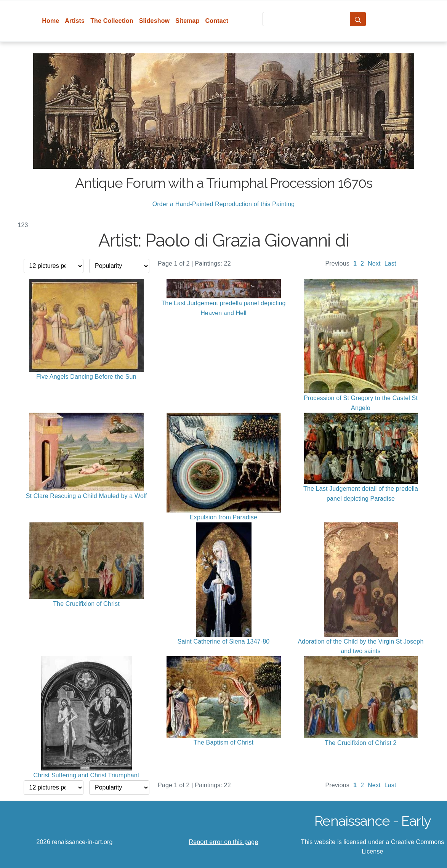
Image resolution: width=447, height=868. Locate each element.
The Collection (112, 21)
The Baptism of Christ (223, 742)
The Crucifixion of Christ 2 (360, 743)
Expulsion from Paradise (223, 517)
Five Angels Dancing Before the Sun (86, 377)
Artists (75, 21)
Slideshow (155, 21)
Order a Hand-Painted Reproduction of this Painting (224, 204)
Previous (337, 263)
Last (390, 263)
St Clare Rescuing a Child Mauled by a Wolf (87, 496)
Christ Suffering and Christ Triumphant (87, 775)
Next (374, 263)
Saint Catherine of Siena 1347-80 (224, 641)
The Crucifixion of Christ (86, 604)
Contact (217, 21)
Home (50, 21)
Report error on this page (224, 842)
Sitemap (187, 21)
